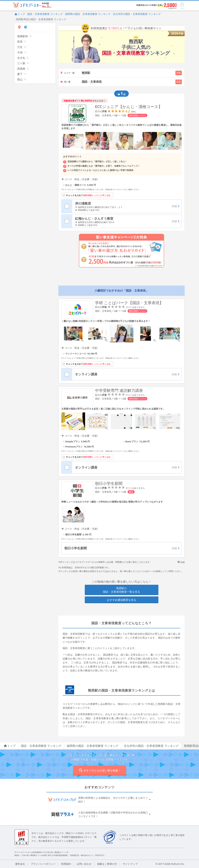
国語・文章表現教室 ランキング (45, 14)
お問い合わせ (84, 864)
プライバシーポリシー (43, 864)
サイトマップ (130, 864)
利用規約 (66, 864)
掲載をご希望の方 (107, 864)
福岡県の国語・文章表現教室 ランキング (88, 14)
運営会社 (20, 864)
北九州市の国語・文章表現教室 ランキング (137, 14)
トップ (20, 14)
